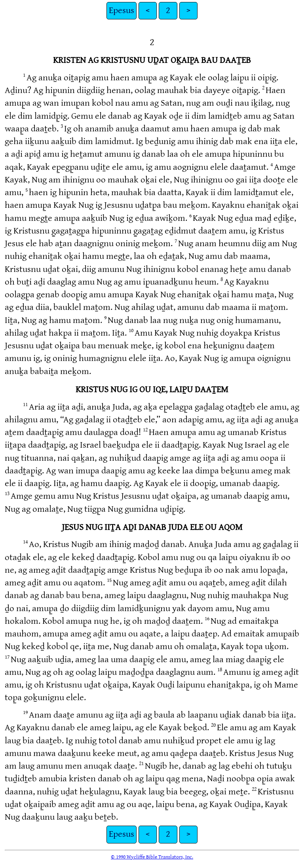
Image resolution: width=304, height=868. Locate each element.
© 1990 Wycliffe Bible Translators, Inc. (152, 857)
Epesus (122, 10)
